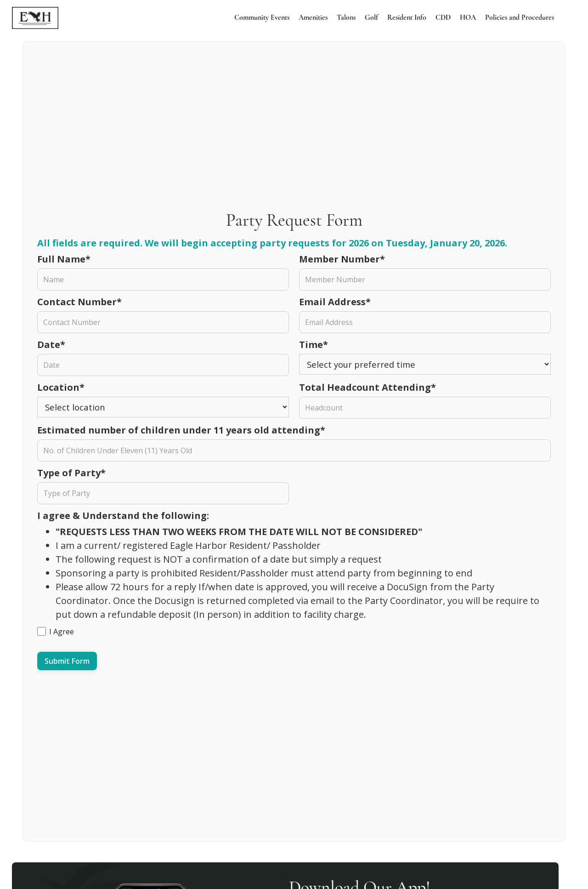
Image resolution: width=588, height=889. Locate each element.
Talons (346, 18)
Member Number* (342, 259)
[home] (35, 18)
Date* (51, 345)
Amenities (313, 18)
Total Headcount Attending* (367, 387)
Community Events (262, 18)
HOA (468, 18)
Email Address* (335, 302)
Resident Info (407, 18)
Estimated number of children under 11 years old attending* (181, 430)
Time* (314, 345)
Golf (371, 18)
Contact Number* (79, 302)
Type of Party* (71, 473)
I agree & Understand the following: (124, 516)
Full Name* (64, 259)
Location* (61, 387)
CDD (443, 18)
